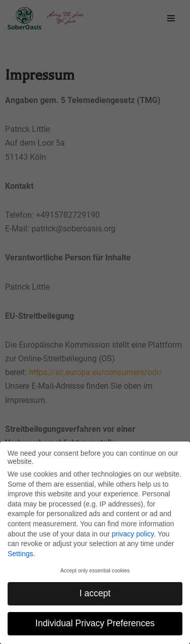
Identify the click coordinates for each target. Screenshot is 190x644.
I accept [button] (95, 593)
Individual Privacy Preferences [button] (95, 623)
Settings (21, 554)
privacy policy (132, 534)
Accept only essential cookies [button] (95, 570)
